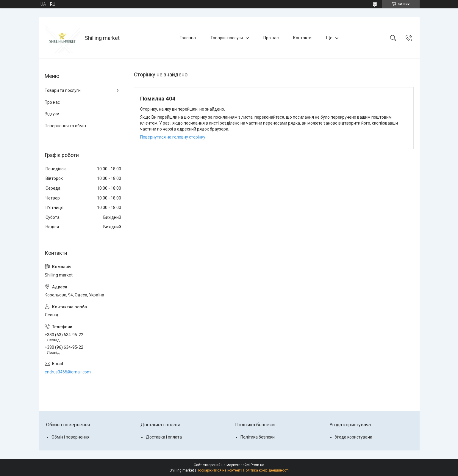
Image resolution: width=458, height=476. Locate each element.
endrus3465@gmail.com (68, 372)
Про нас (271, 38)
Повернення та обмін (65, 126)
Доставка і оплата (164, 437)
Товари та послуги (63, 90)
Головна (188, 38)
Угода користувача (354, 437)
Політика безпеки (258, 437)
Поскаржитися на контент (219, 470)
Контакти (302, 38)
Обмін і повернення (71, 437)
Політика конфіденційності (266, 470)
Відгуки (52, 114)
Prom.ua (257, 465)
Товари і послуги (227, 38)
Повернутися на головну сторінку (173, 137)
